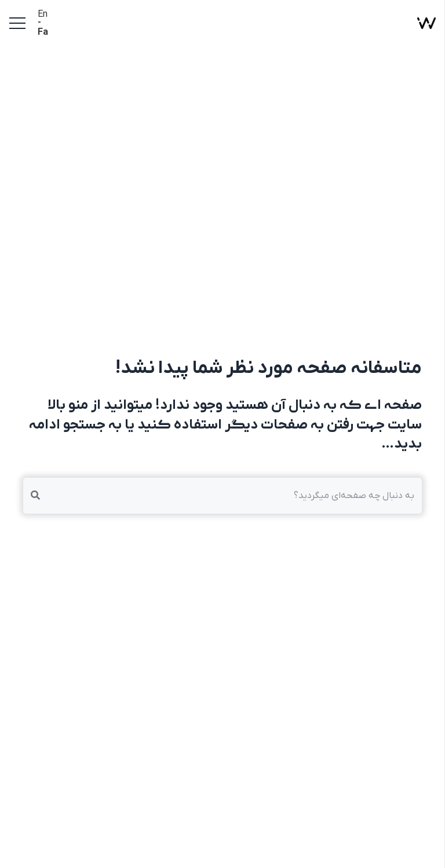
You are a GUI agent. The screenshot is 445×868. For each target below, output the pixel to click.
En (43, 14)
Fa (43, 32)
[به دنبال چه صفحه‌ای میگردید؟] (222, 496)
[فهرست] (17, 23)
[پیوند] (426, 23)
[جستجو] (35, 496)
